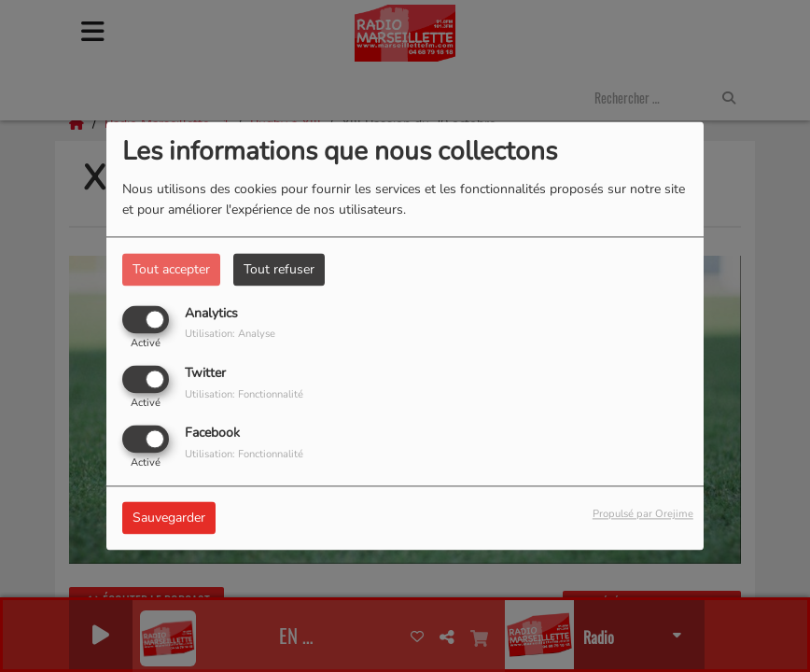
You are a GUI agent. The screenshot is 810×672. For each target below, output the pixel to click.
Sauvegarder (169, 518)
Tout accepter (171, 269)
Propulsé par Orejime (643, 515)
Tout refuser (279, 269)
